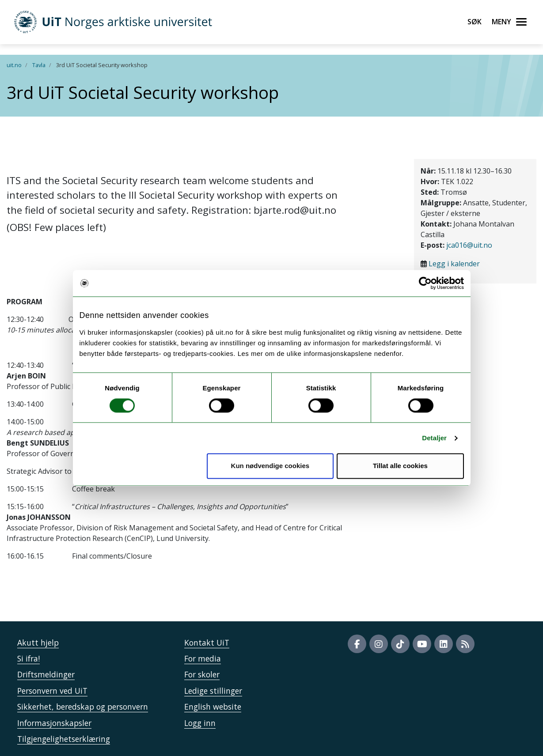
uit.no (14, 65)
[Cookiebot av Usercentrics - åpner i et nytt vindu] (425, 283)
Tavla (39, 65)
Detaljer (434, 438)
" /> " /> (271, 378)
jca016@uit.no (469, 245)
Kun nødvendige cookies (270, 466)
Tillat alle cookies (400, 466)
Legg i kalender (454, 264)
